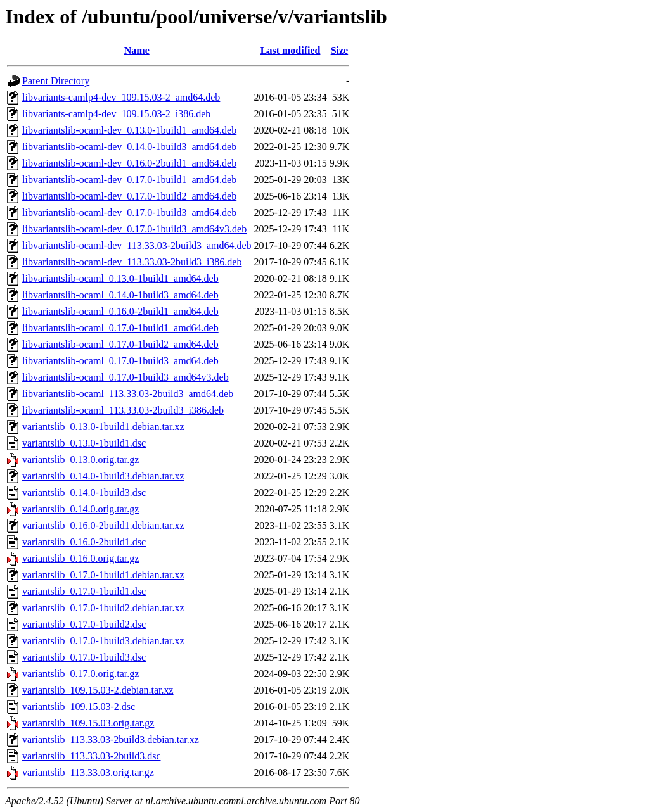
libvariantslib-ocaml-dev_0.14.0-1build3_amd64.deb (129, 147)
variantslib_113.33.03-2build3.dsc (92, 756)
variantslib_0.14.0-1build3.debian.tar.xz (103, 476)
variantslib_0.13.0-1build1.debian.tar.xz (103, 427)
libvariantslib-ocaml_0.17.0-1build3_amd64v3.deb (125, 377)
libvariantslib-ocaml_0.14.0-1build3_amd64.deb (120, 295)
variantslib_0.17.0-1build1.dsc (84, 591)
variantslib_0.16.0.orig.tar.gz (80, 558)
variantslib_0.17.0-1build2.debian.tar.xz (103, 608)
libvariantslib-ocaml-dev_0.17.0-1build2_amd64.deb (129, 196)
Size (340, 50)
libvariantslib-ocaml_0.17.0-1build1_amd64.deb (120, 328)
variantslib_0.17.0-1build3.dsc (84, 657)
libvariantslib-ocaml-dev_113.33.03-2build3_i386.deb (132, 262)
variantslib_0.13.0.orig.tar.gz (80, 460)
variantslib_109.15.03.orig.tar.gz (88, 723)
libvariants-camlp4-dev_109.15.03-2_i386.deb (116, 114)
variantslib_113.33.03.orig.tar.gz (88, 772)
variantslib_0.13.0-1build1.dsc (84, 443)
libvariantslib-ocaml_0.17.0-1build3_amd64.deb (120, 361)
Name (137, 50)
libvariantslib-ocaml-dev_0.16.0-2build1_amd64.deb (129, 163)
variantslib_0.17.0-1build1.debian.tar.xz (103, 575)
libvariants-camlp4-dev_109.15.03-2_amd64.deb (121, 97)
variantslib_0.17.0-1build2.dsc (84, 624)
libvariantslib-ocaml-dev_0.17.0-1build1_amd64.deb (129, 180)
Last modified (291, 50)
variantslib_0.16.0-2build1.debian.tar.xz (103, 525)
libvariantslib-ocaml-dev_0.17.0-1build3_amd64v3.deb (134, 229)
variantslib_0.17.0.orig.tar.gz (80, 674)
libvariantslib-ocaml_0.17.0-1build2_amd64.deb (120, 344)
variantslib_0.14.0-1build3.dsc (84, 492)
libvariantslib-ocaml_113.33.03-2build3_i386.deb (123, 410)
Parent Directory (56, 81)
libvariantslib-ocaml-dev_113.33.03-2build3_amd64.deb (137, 245)
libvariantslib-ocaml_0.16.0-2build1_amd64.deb (120, 311)
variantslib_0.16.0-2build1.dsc (84, 542)
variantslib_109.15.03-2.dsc (79, 707)
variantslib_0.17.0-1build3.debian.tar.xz (103, 641)
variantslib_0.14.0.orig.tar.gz (80, 509)
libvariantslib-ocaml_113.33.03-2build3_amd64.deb (128, 394)
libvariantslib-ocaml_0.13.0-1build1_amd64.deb (120, 278)
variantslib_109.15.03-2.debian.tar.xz (98, 690)
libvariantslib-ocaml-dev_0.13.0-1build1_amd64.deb (129, 130)
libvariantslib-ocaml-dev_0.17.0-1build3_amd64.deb (129, 213)
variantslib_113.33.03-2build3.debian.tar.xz (111, 739)
